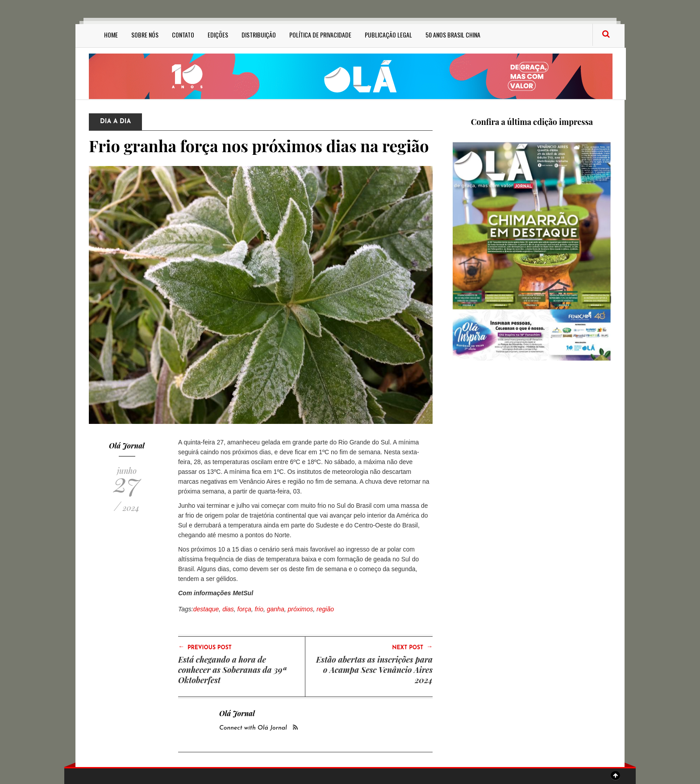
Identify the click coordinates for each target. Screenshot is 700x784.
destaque (206, 609)
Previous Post (205, 647)
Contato (183, 35)
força (244, 609)
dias (228, 609)
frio (259, 609)
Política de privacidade (320, 35)
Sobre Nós (145, 35)
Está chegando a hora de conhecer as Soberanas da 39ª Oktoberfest (232, 670)
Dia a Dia (115, 122)
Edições (218, 35)
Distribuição (259, 35)
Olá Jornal (127, 446)
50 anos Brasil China (453, 35)
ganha (276, 609)
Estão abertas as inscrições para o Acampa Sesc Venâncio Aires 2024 (374, 670)
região (325, 609)
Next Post (412, 647)
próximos (300, 609)
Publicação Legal (388, 35)
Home (111, 35)
